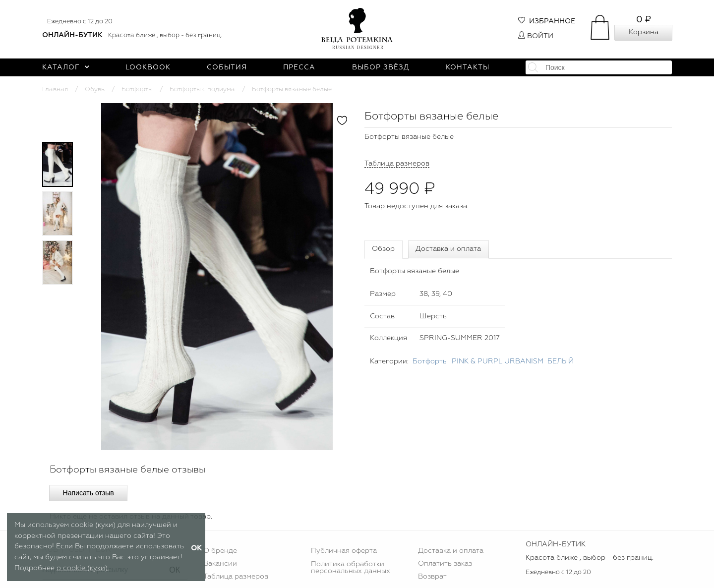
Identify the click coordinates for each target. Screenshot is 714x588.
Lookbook (148, 67)
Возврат (432, 577)
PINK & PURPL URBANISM (498, 361)
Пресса (299, 67)
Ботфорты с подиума (202, 89)
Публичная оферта (344, 551)
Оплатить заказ (445, 564)
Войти (536, 36)
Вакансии (220, 564)
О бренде (220, 551)
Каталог (66, 67)
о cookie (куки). (83, 568)
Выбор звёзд (381, 67)
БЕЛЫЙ (561, 361)
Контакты (468, 67)
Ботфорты (137, 89)
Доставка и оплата (448, 249)
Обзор (383, 249)
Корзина (644, 32)
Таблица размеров (236, 577)
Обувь (95, 89)
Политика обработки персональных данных (351, 568)
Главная (55, 89)
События (227, 67)
